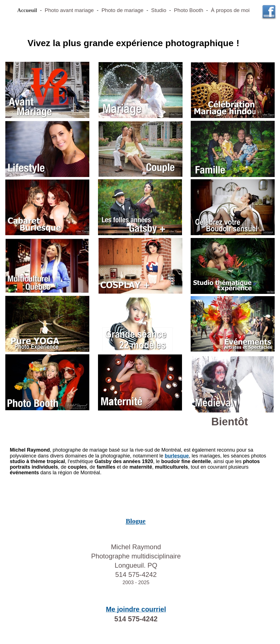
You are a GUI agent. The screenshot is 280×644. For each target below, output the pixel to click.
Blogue (136, 521)
